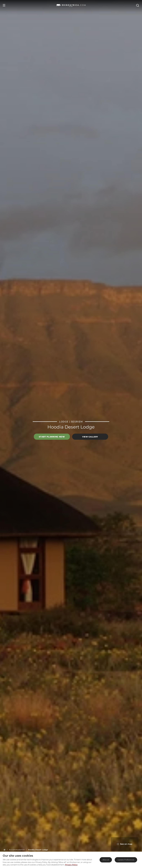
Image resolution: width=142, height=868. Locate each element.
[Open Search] (137, 5)
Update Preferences (126, 860)
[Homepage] (5, 850)
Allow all (106, 860)
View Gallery (90, 437)
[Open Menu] (4, 5)
